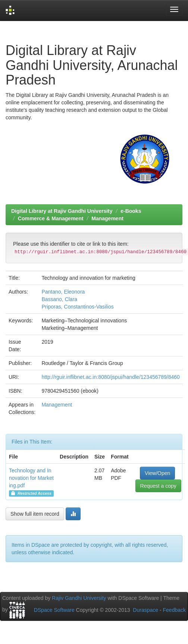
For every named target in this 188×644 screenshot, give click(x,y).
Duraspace (145, 610)
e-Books (131, 211)
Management (107, 218)
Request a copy (158, 486)
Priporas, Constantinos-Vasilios (78, 307)
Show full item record (35, 514)
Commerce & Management (51, 218)
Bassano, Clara (59, 299)
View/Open (157, 473)
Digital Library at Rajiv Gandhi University (62, 211)
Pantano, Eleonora (63, 292)
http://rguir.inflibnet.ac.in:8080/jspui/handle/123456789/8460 (111, 377)
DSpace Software (54, 610)
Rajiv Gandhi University (79, 598)
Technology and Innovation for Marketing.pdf (31, 478)
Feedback (174, 610)
